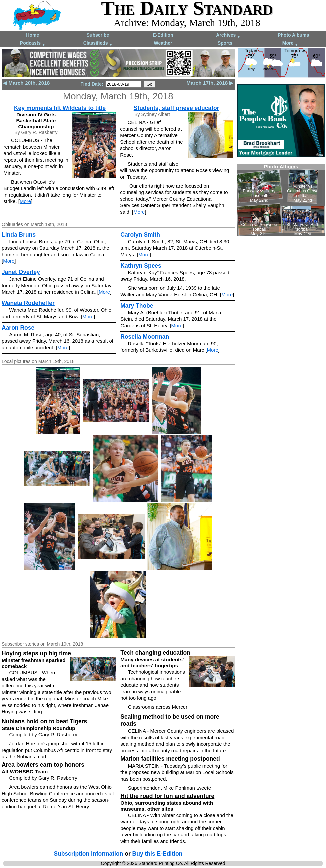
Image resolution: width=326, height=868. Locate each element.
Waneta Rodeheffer (28, 303)
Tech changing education (155, 653)
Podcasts (33, 43)
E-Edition (163, 35)
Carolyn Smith (140, 235)
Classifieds (98, 43)
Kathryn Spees (141, 266)
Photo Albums (293, 35)
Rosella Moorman (145, 337)
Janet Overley (21, 272)
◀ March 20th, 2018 (26, 83)
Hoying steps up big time (36, 653)
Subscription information (88, 854)
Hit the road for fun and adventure (167, 796)
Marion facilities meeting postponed (170, 759)
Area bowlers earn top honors (43, 765)
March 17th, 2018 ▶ (210, 83)
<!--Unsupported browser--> (281, 200)
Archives (228, 35)
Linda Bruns (19, 235)
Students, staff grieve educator (176, 108)
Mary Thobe (137, 306)
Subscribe (98, 35)
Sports (225, 43)
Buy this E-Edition (157, 854)
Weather (163, 43)
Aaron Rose (18, 328)
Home (32, 35)
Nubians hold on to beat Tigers (44, 721)
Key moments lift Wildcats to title (60, 108)
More (290, 43)
